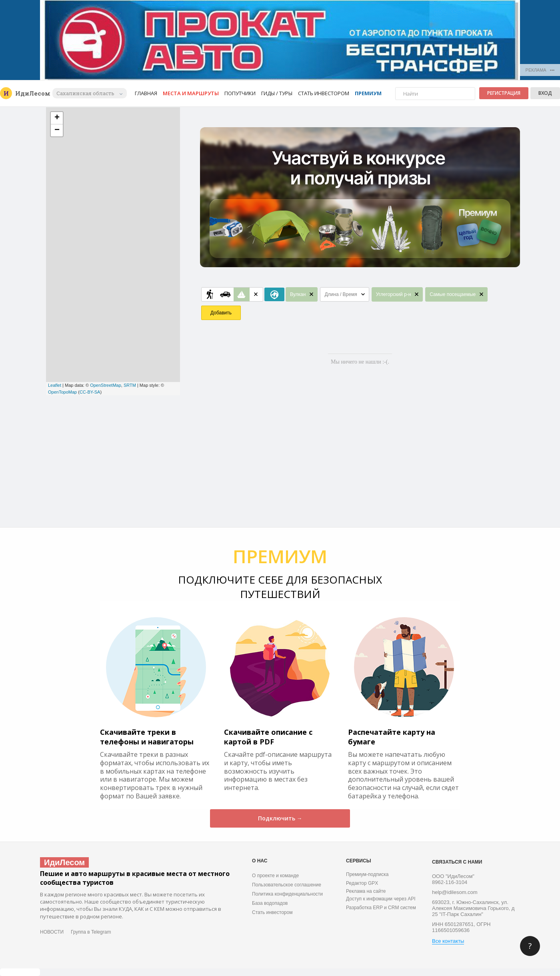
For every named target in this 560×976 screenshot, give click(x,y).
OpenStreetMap (106, 385)
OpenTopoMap (62, 392)
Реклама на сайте (366, 891)
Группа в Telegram (91, 932)
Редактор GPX (362, 883)
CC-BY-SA (90, 392)
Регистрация (504, 93)
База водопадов (270, 903)
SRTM (130, 385)
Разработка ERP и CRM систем (381, 908)
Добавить (221, 313)
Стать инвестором (324, 93)
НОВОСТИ (52, 932)
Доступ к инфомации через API (381, 899)
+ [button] (57, 118)
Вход (545, 93)
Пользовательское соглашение (287, 885)
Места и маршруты (191, 93)
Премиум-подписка (367, 874)
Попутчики (240, 93)
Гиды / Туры (277, 93)
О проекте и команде (275, 876)
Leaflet (55, 385)
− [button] (57, 130)
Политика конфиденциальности (287, 894)
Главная (146, 93)
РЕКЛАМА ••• (540, 70)
